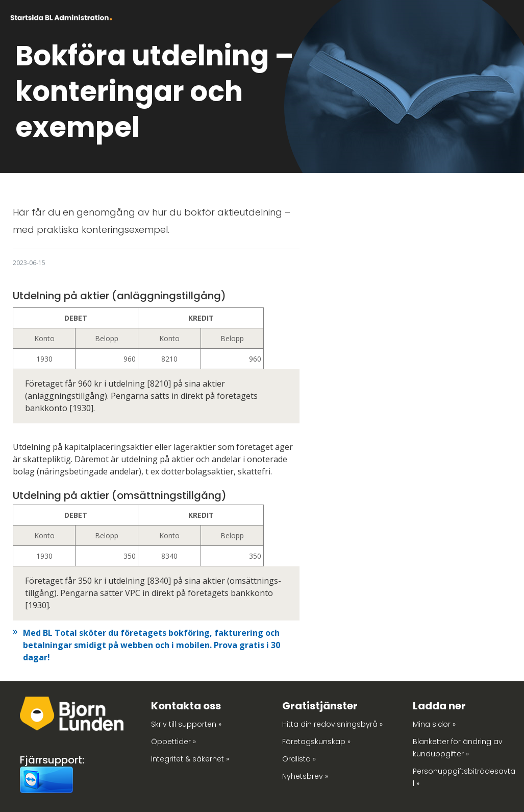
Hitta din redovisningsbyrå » (332, 724)
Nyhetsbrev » (305, 776)
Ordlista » (299, 759)
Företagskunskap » (316, 742)
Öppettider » (173, 742)
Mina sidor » (434, 724)
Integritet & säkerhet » (190, 759)
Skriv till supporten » (186, 724)
